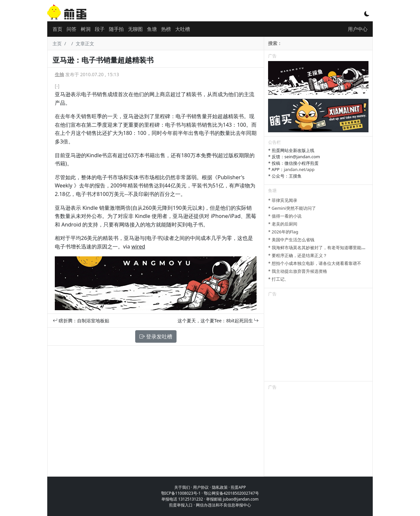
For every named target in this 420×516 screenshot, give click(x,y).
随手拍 (116, 29)
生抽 (59, 74)
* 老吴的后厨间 (283, 224)
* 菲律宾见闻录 (283, 200)
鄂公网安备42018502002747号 (231, 493)
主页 (57, 43)
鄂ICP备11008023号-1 (181, 493)
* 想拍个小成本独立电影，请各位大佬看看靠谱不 (315, 263)
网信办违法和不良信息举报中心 (223, 505)
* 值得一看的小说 (285, 216)
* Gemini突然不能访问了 (292, 208)
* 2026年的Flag (283, 232)
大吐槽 (183, 29)
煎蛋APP (238, 487)
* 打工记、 (278, 279)
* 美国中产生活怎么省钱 (291, 240)
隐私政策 (220, 487)
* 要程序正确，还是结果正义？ (298, 255)
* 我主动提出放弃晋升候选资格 (298, 271)
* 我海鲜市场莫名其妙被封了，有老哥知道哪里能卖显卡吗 (323, 247)
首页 (57, 29)
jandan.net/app (299, 169)
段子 (100, 29)
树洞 (86, 29)
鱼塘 (152, 29)
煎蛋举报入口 (181, 505)
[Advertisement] (318, 340)
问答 (72, 29)
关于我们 (182, 487)
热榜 (166, 29)
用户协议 (201, 487)
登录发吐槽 (156, 336)
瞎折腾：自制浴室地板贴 (81, 321)
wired (138, 247)
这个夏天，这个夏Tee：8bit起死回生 (218, 321)
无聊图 (135, 29)
